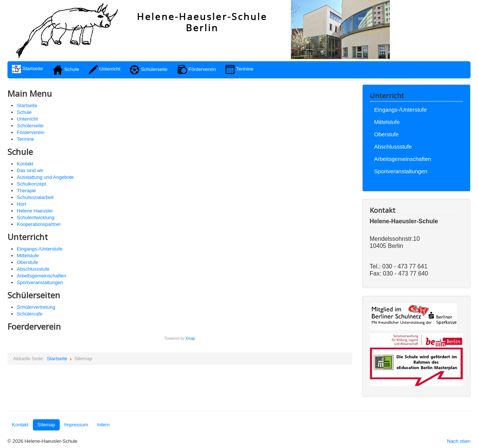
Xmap (190, 338)
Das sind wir (30, 170)
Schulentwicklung (35, 217)
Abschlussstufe (33, 269)
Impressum (76, 425)
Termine (25, 139)
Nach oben (459, 441)
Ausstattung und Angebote (45, 177)
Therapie (26, 191)
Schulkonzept (31, 184)
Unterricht (27, 119)
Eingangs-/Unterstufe (40, 249)
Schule (24, 112)
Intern (103, 425)
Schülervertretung (36, 307)
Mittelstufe (28, 256)
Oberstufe (27, 262)
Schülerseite (30, 126)
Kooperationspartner (39, 224)
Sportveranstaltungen (40, 282)
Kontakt (25, 164)
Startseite (27, 105)
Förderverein (31, 132)
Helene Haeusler (35, 211)
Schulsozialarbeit (35, 197)
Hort (21, 204)
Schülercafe (30, 314)
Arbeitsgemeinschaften (41, 276)
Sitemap (46, 425)
